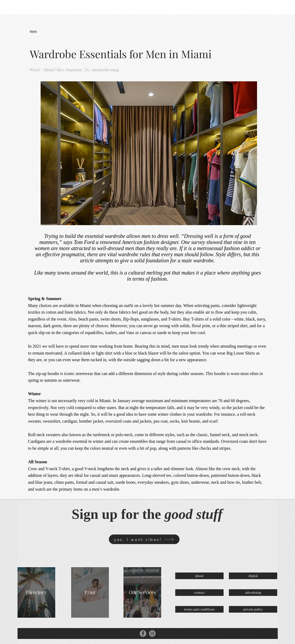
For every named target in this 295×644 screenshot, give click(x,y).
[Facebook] (143, 634)
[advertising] (253, 593)
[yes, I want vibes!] (144, 539)
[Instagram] (152, 634)
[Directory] (36, 592)
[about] (199, 576)
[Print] (90, 592)
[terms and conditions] (199, 609)
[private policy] (253, 609)
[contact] (199, 593)
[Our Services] (142, 592)
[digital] (253, 576)
